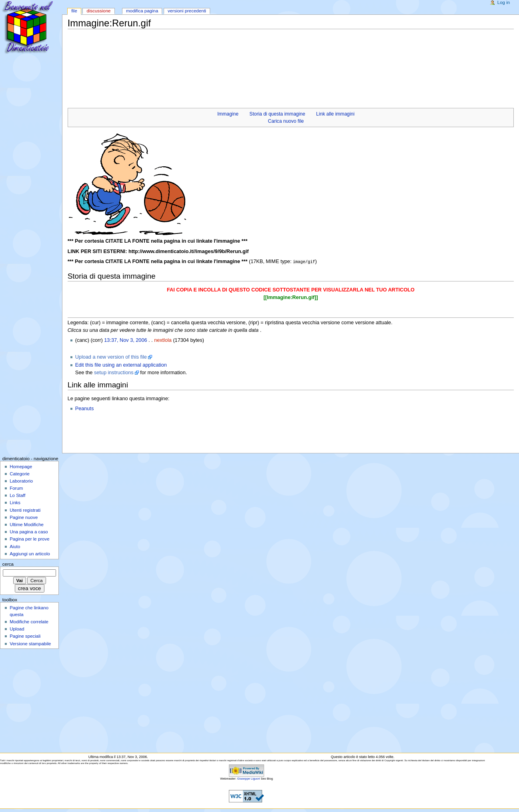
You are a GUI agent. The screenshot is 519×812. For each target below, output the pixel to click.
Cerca (8, 564)
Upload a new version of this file (111, 357)
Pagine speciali (25, 636)
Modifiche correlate (29, 621)
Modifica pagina (142, 11)
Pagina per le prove (29, 539)
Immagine (228, 114)
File (74, 11)
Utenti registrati (25, 510)
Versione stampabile (30, 643)
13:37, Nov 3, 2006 (125, 340)
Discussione (99, 11)
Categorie (20, 473)
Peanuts (85, 408)
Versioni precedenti (187, 11)
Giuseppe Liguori (249, 778)
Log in (504, 2)
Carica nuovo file (286, 121)
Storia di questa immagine (277, 114)
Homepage (21, 466)
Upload (17, 628)
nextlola (163, 340)
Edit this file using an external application (121, 365)
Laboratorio (21, 481)
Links (15, 502)
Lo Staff (17, 495)
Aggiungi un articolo (30, 553)
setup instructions (114, 372)
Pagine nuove (24, 517)
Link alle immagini (335, 114)
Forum (16, 488)
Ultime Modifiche (27, 524)
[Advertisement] (213, 48)
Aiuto (15, 546)
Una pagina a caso (29, 531)
